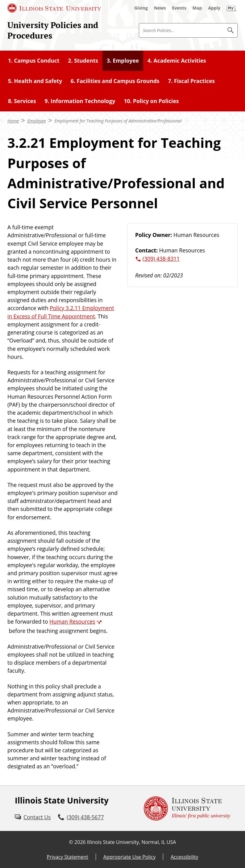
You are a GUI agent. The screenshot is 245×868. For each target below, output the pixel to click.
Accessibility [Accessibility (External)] (184, 857)
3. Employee (123, 60)
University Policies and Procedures (53, 30)
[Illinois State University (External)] (54, 8)
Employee (37, 121)
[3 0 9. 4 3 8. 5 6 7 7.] (81, 817)
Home (13, 121)
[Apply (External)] (214, 8)
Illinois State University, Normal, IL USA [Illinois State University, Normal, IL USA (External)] (132, 842)
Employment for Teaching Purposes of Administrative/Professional (118, 121)
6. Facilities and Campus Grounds (115, 81)
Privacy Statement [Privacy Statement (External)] (67, 857)
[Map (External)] (197, 8)
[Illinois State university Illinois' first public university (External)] (187, 808)
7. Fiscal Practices (191, 81)
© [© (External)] (71, 842)
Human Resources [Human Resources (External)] (72, 621)
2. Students (83, 60)
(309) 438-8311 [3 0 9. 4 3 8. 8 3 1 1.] (161, 259)
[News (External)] (160, 8)
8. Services (22, 101)
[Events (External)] (179, 8)
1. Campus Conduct (34, 60)
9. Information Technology (80, 101)
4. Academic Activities (177, 60)
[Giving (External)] (141, 8)
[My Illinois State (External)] (231, 8)
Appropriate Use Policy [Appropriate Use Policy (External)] (129, 857)
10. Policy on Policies (151, 101)
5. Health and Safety (35, 81)
